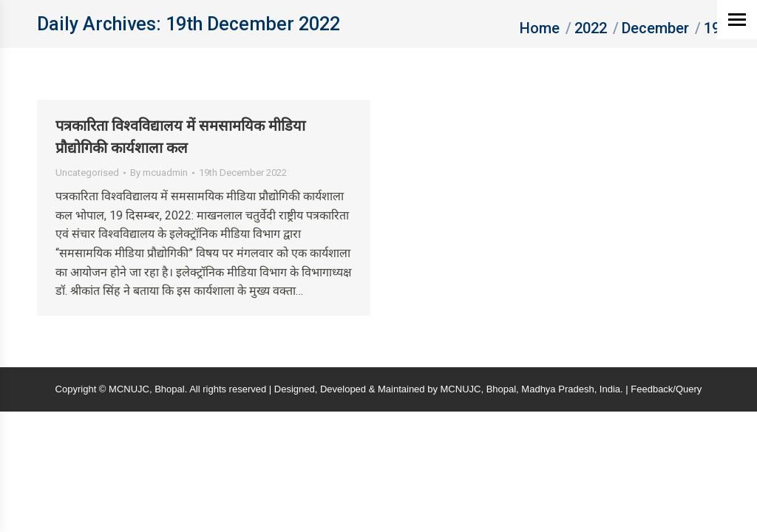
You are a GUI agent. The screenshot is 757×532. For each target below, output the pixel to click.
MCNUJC (461, 389)
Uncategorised (87, 173)
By (159, 173)
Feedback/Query (666, 389)
